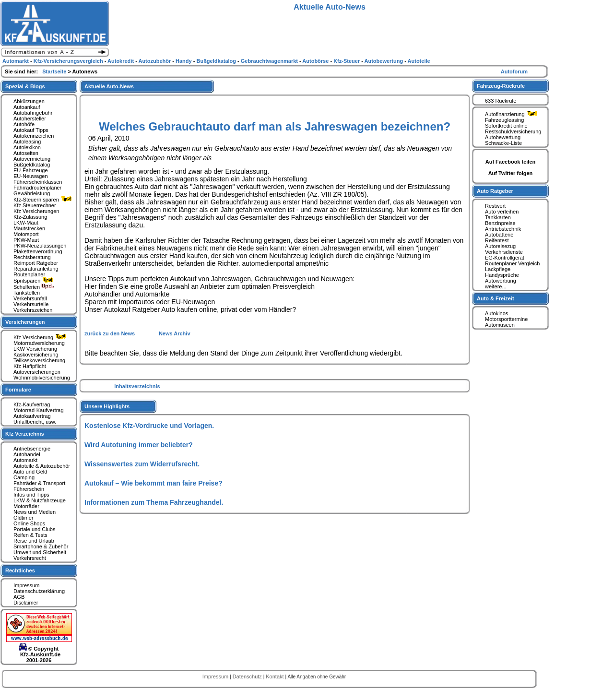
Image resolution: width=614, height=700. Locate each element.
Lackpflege (498, 269)
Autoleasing (27, 142)
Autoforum (514, 71)
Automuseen (500, 325)
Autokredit (121, 61)
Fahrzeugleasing (504, 120)
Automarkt (25, 460)
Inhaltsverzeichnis (137, 386)
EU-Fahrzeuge (31, 170)
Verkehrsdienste (504, 252)
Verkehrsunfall (30, 298)
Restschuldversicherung (513, 131)
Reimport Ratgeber (36, 263)
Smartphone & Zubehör (41, 546)
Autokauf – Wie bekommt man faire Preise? (153, 483)
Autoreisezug (500, 246)
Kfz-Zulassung (30, 217)
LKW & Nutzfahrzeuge (40, 500)
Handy (184, 61)
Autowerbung (501, 281)
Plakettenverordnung (38, 251)
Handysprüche (502, 275)
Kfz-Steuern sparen (44, 200)
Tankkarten (498, 217)
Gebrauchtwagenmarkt (270, 61)
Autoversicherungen (37, 372)
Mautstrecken (29, 228)
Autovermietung (32, 159)
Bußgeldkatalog (32, 165)
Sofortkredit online (506, 126)
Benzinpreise (500, 223)
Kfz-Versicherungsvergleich (69, 61)
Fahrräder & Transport (39, 483)
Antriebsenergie (32, 449)
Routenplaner (29, 274)
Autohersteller (30, 119)
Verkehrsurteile (31, 304)
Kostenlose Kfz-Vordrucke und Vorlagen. (149, 426)
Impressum (26, 585)
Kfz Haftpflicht (30, 366)
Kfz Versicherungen (36, 211)
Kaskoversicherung (36, 355)
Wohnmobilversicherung (42, 378)
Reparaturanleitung (36, 269)
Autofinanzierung (512, 114)
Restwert (495, 206)
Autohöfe (24, 124)
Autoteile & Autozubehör (42, 466)
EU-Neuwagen (31, 176)
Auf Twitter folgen (511, 173)
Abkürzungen (29, 101)
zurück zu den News (110, 333)
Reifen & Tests (30, 535)
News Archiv (175, 333)
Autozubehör (155, 61)
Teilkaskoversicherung (39, 360)
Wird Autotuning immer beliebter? (139, 445)
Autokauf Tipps (31, 130)
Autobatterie (499, 235)
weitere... (496, 286)
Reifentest (497, 240)
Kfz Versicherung (41, 337)
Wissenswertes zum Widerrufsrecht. (142, 464)
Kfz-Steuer (347, 61)
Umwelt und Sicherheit (40, 552)
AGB (19, 597)
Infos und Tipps (31, 495)
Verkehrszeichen (33, 310)
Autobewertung (503, 137)
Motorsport (26, 234)
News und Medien (35, 512)
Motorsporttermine (506, 319)
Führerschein (29, 489)
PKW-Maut (26, 240)
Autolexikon (27, 147)
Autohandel (27, 454)
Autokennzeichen (34, 136)
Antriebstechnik (503, 229)
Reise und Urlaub (34, 541)
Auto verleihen (502, 212)
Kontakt (275, 676)
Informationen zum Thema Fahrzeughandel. (154, 502)
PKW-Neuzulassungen (40, 246)
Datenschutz (248, 676)
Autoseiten (26, 153)
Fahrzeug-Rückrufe (501, 86)
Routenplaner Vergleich (512, 263)
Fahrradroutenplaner (37, 188)
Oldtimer (24, 518)
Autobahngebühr (33, 113)
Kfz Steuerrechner (35, 205)
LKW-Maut (26, 223)
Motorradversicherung (39, 343)
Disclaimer (26, 603)
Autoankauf (27, 107)
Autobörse (316, 61)
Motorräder (26, 506)
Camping (24, 477)
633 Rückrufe (501, 101)
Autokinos (496, 313)
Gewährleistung (32, 193)
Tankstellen (27, 293)
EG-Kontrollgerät (505, 258)
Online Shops (29, 523)
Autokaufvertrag (32, 416)
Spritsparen (34, 281)
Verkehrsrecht (30, 558)
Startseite (55, 71)
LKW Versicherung (35, 349)
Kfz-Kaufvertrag (32, 404)
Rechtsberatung (32, 257)
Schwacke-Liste (503, 143)
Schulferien (34, 287)
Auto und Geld (30, 472)
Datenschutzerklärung (39, 591)
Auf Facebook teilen (511, 162)
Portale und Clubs (34, 529)
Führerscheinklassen (38, 182)
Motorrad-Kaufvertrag (39, 410)
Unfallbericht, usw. (35, 422)
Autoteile (419, 61)
